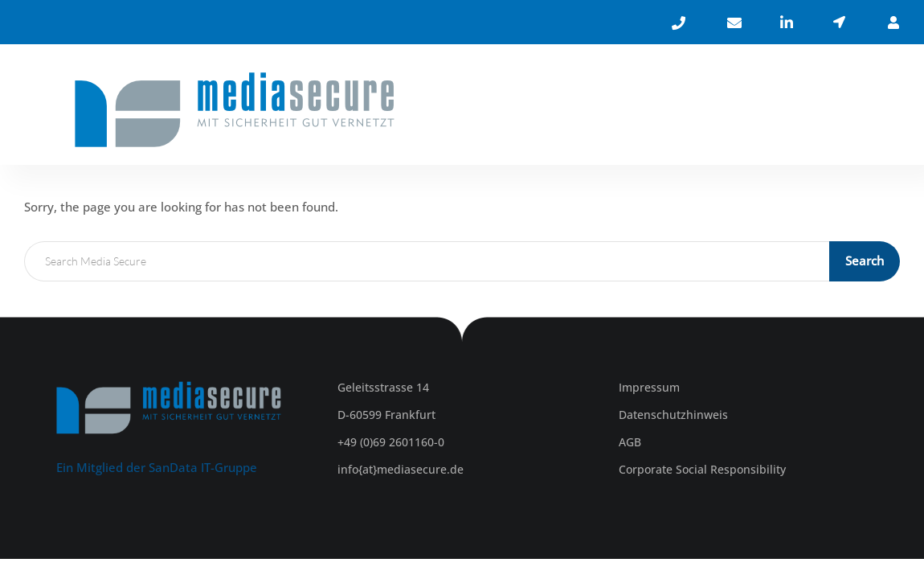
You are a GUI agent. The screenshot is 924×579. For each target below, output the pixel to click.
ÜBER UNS (572, 109)
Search (865, 261)
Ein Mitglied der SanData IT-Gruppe (157, 467)
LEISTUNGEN (661, 109)
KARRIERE (750, 109)
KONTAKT (823, 109)
